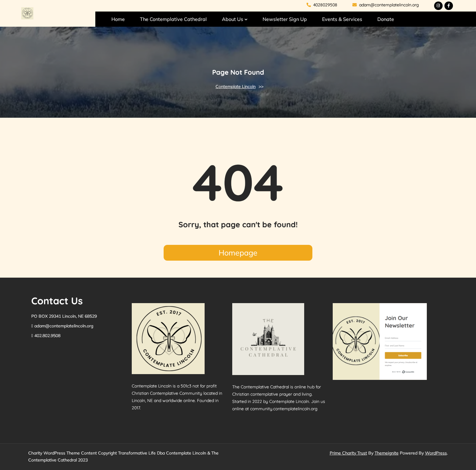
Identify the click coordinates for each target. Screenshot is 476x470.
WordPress (436, 453)
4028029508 (322, 5)
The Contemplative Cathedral (173, 19)
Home (118, 19)
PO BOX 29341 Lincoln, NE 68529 (64, 316)
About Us (233, 19)
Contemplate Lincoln (236, 86)
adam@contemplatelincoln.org (386, 5)
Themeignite (387, 453)
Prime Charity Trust (348, 453)
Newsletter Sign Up (285, 19)
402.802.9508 (47, 336)
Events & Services (342, 19)
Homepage (238, 253)
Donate (386, 19)
